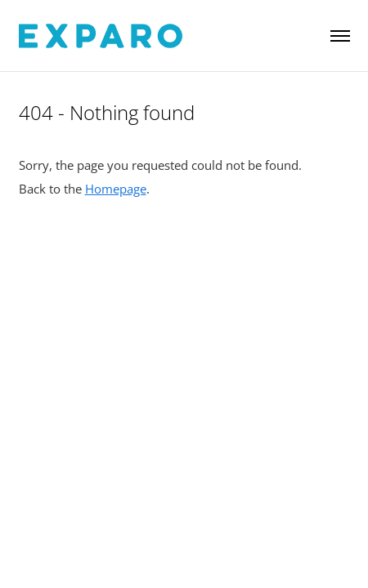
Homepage (116, 189)
